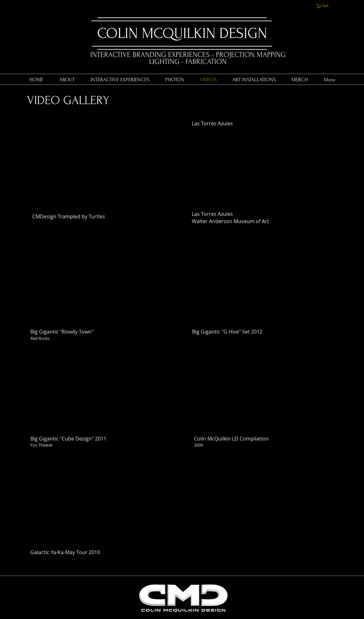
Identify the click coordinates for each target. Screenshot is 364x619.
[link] (325, 6)
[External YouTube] (102, 166)
